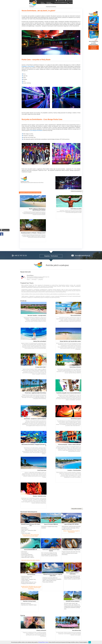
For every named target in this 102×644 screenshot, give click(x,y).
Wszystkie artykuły (76, 383)
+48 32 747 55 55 (75, 1)
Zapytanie (6, 230)
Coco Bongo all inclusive (36, 130)
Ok (90, 642)
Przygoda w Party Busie (28, 66)
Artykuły (69, 2)
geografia (41, 257)
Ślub (63, 2)
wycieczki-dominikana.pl (57, 583)
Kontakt (88, 2)
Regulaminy (51, 604)
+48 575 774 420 (86, 1)
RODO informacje (27, 604)
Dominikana (30, 253)
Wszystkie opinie (77, 577)
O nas (82, 2)
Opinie (76, 2)
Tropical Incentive (72, 596)
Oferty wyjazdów (34, 2)
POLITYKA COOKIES (72, 604)
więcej (28, 257)
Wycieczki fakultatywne (46, 2)
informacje (34, 257)
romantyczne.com (24, 584)
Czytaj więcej (32, 494)
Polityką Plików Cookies (43, 642)
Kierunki (57, 2)
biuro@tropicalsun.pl (81, 232)
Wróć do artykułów (76, 191)
